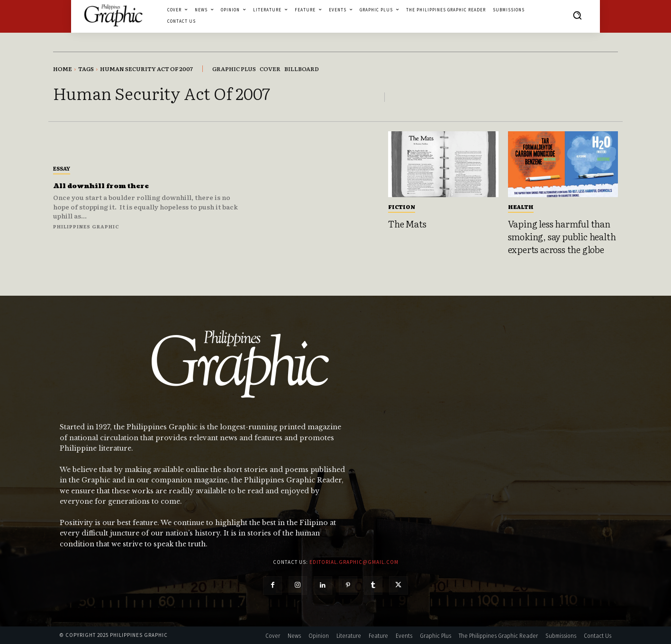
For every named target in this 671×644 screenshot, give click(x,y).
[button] (577, 15)
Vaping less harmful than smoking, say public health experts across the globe (562, 236)
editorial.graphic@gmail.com (354, 562)
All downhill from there (117, 186)
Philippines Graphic (86, 226)
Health (521, 207)
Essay (62, 168)
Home (63, 69)
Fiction (402, 207)
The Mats (407, 224)
